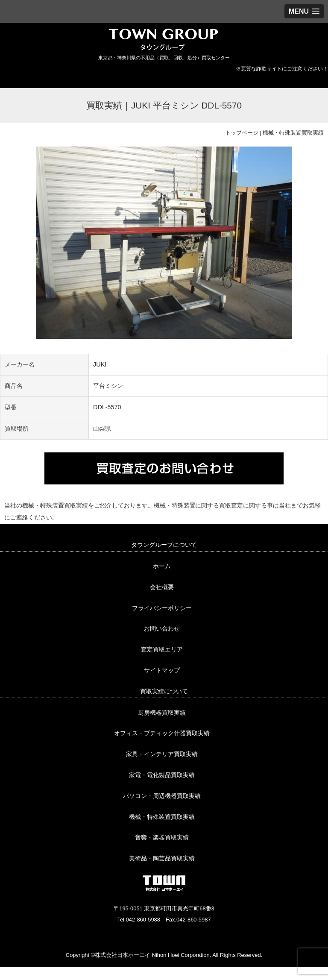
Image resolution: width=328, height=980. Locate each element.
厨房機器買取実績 (162, 713)
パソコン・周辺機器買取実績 (162, 796)
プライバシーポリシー (162, 608)
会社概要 (162, 587)
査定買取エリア (162, 649)
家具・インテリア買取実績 (162, 754)
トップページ (242, 133)
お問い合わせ (162, 628)
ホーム (162, 566)
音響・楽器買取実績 (162, 837)
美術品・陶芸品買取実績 (162, 858)
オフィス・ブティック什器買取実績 (162, 733)
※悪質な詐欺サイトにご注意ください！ (282, 69)
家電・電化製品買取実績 (162, 775)
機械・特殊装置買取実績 (293, 133)
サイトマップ (162, 670)
